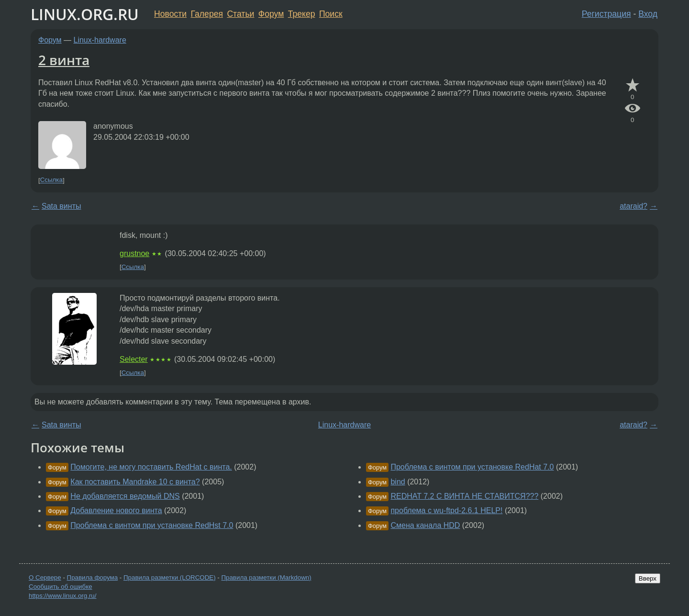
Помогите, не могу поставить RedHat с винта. (151, 467)
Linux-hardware (100, 40)
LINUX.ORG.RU (85, 14)
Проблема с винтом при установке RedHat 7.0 (472, 467)
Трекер (302, 14)
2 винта (64, 60)
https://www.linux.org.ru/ (62, 596)
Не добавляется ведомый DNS (125, 496)
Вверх (648, 578)
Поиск (331, 14)
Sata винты (61, 206)
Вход (648, 14)
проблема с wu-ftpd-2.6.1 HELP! (446, 510)
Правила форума (93, 577)
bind (398, 482)
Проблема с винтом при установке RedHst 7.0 (152, 525)
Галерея (207, 14)
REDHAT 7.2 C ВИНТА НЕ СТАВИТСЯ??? (464, 496)
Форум (271, 14)
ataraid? (633, 206)
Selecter (134, 359)
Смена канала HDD (425, 525)
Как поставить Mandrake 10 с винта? (135, 482)
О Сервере (45, 577)
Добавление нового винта (116, 510)
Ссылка (51, 180)
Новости (170, 14)
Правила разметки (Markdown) (266, 577)
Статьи (240, 14)
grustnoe (134, 253)
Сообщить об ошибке (61, 587)
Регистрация (606, 14)
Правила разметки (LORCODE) (170, 577)
